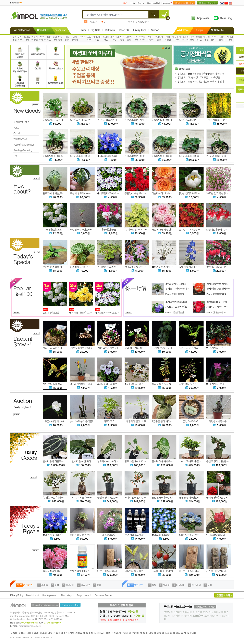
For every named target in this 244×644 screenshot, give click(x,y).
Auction (155, 30)
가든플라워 (222, 38)
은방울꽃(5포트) (54, 229)
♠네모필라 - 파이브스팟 (109, 384)
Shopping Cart (154, 3)
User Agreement (50, 595)
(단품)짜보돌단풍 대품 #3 (137, 120)
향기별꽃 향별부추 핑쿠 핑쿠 (139, 267)
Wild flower (183, 30)
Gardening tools (56, 81)
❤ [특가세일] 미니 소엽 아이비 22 (223, 348)
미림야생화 (42, 38)
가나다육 (20, 38)
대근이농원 (206, 38)
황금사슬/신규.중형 (218, 120)
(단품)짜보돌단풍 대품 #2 (165, 120)
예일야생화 (67, 38)
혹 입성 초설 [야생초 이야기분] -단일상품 (64, 497)
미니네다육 (230, 38)
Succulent (60, 30)
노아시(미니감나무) (163, 571)
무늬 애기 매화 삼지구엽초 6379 (140, 348)
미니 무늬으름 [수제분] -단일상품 (87, 497)
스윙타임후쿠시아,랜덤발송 (220, 229)
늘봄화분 (49, 38)
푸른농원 (15, 38)
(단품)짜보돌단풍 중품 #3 (192, 156)
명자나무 (85, 585)
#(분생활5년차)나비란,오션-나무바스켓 (90, 535)
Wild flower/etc (38, 53)
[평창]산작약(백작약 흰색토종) (194, 193)
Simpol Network (84, 595)
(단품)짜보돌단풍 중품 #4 (165, 156)
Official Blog (225, 18)
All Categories (22, 30)
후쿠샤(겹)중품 (109, 229)
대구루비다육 (176, 38)
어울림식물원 (34, 38)
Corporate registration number (45, 605)
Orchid (38, 67)
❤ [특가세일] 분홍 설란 (218, 384)
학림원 (82, 37)
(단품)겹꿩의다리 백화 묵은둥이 (86, 120)
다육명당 (192, 38)
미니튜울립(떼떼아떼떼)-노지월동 (223, 535)
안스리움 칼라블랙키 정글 (56, 461)
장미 (99, 585)
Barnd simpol (32, 595)
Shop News (202, 18)
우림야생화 (150, 38)
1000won (110, 30)
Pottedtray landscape (20, 68)
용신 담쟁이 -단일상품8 (191, 497)
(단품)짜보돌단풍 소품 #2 (56, 156)
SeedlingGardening (20, 83)
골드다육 (89, 38)
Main (125, 3)
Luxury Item (139, 30)
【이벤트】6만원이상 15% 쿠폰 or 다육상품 (198, 77)
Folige (199, 30)
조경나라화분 (115, 38)
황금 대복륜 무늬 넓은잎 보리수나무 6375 (172, 384)
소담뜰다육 (27, 38)
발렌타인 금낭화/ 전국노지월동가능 (224, 267)
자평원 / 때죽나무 (217, 421)
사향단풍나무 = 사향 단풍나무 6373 (197, 384)
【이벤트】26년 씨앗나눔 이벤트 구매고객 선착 (200, 81)
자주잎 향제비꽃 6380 (81, 348)
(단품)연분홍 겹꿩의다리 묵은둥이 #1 (62, 120)
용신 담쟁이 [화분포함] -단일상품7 (169, 497)
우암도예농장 (159, 38)
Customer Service (103, 595)
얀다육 (136, 38)
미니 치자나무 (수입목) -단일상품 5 (197, 461)
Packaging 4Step (70, 605)
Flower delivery (56, 67)
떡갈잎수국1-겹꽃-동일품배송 (85, 229)
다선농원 (122, 38)
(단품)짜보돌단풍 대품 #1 (192, 120)
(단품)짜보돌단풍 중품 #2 (219, 156)
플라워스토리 (185, 38)
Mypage (166, 3)
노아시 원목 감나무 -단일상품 (139, 497)
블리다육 (55, 38)
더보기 (172, 3)
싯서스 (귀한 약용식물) (81, 421)
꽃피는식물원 (178, 294)
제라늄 (44, 585)
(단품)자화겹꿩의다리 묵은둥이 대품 (115, 120)
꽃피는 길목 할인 (138, 22)
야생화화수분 (199, 38)
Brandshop (43, 30)
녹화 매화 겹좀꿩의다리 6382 (57, 348)
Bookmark (15, 3)
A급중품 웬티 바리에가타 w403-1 (168, 421)
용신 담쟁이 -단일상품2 (109, 497)
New (84, 30)
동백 (57, 585)
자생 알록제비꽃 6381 (109, 348)
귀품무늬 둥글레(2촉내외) (137, 571)
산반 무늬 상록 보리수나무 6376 (59, 384)
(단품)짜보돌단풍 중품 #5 (137, 156)
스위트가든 (106, 38)
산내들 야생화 (219, 312)
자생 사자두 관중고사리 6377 (193, 348)
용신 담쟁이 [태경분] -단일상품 (222, 461)
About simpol (67, 595)
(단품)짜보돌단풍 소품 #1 (83, 156)
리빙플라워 (75, 38)
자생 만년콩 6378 (163, 348)
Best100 (124, 30)
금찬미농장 (129, 38)
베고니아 (70, 585)
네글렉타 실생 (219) (136, 421)
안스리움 (93, 22)
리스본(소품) (109, 535)
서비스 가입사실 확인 (205, 607)
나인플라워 (214, 38)
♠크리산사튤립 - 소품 (81, 384)
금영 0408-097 (190, 421)
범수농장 (60, 38)
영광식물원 (168, 38)
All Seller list (217, 30)
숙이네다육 (142, 38)
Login (132, 3)
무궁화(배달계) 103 (54, 421)
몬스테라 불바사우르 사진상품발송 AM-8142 (174, 461)
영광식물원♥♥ (219, 294)
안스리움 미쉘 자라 (81, 461)
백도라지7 (109, 421)
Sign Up (141, 3)
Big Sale (95, 30)
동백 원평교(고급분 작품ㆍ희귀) (222, 497)
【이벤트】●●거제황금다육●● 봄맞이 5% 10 (200, 73)
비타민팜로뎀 (97, 38)
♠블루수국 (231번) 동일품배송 (194, 535)
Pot (38, 81)
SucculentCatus (20, 54)
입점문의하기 (223, 595)
